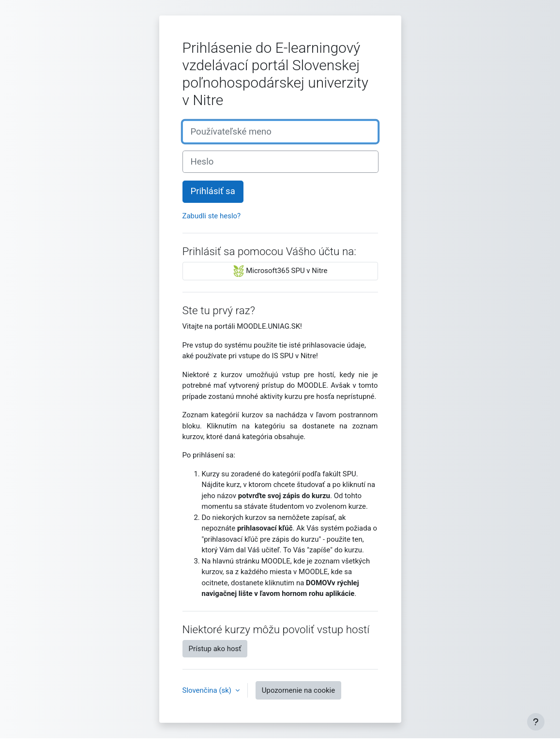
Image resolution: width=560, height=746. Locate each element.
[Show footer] (536, 722)
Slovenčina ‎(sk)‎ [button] (208, 690)
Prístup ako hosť (215, 649)
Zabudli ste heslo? (212, 216)
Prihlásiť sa (213, 191)
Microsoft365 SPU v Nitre (280, 271)
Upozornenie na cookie (298, 690)
